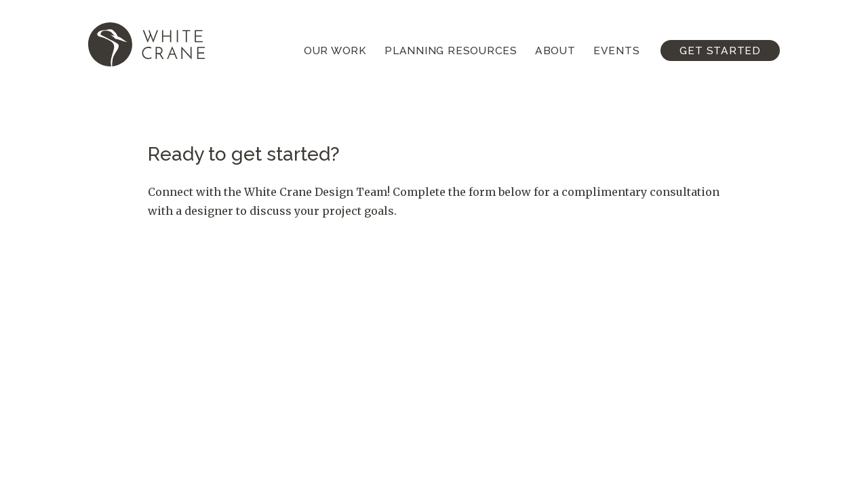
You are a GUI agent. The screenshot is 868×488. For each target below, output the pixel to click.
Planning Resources (451, 50)
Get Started (720, 50)
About (555, 50)
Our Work (335, 50)
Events (617, 50)
